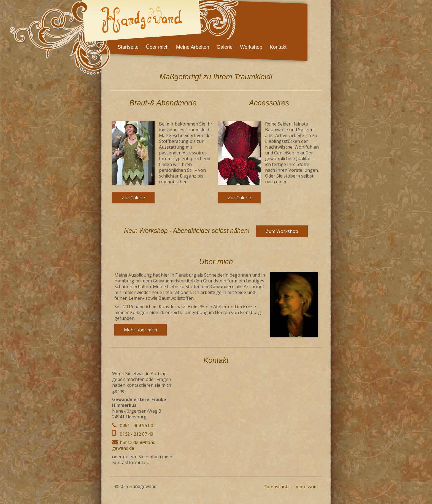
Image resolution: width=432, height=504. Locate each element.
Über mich (157, 47)
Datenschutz (276, 487)
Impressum (306, 487)
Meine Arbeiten (193, 47)
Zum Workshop (282, 231)
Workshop (251, 47)
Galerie (225, 47)
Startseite (128, 47)
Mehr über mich (141, 330)
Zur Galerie (133, 198)
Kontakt (278, 47)
